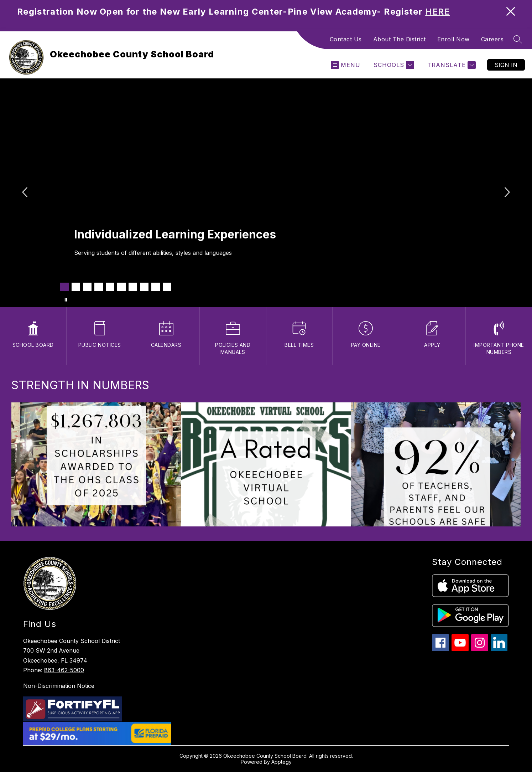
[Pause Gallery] (66, 300)
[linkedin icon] (499, 649)
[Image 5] (110, 287)
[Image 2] (76, 287)
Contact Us (346, 39)
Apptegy (281, 762)
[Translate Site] (451, 65)
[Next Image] (506, 193)
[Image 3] (87, 287)
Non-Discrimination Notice (59, 686)
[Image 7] (133, 287)
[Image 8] (144, 287)
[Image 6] (121, 287)
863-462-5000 (64, 670)
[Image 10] (167, 287)
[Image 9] (156, 287)
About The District (400, 39)
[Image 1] (64, 287)
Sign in (506, 65)
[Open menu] (346, 65)
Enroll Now (453, 39)
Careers (492, 39)
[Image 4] (99, 287)
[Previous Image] (26, 193)
